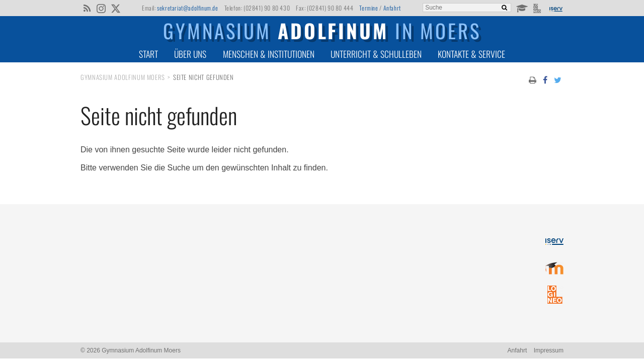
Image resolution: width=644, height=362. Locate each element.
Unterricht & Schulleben (376, 54)
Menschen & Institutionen (269, 54)
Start (148, 54)
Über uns (190, 54)
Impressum (549, 350)
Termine (369, 8)
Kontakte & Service (471, 54)
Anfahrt (392, 8)
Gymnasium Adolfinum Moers (123, 77)
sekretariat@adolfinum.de (187, 8)
